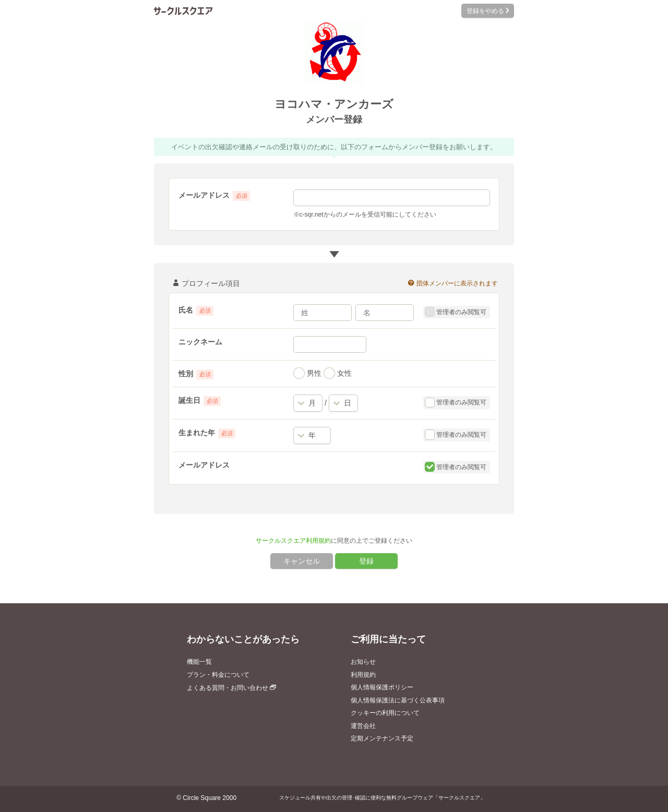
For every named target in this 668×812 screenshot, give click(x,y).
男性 (307, 373)
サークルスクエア (183, 11)
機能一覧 (199, 662)
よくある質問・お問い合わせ (231, 688)
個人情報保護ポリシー (382, 687)
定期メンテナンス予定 (382, 738)
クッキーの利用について (385, 713)
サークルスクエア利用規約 (293, 541)
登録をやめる (488, 11)
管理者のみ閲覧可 (456, 312)
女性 (338, 373)
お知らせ (363, 662)
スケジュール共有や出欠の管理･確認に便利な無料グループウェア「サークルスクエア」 (382, 798)
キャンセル (302, 561)
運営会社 (363, 726)
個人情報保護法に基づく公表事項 (398, 700)
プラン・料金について (218, 675)
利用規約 (363, 675)
